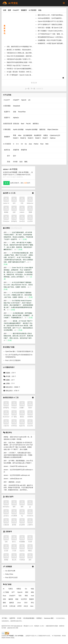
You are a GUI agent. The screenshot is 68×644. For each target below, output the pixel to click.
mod (32, 596)
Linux (19, 603)
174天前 (10, 321)
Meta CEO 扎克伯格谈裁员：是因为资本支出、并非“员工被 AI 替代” (29, 56)
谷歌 (4, 599)
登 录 (7, 183)
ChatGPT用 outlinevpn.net (18, 466)
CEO (26, 603)
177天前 (10, 333)
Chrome (8, 638)
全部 (5, 10)
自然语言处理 (8, 124)
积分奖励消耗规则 (29, 618)
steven (6, 466)
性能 (32, 589)
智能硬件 (24, 10)
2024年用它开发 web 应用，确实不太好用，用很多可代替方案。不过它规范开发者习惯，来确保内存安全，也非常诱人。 (18, 488)
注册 (25, 183)
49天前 (9, 243)
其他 (40, 10)
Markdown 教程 (49, 618)
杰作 (5, 232)
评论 (32, 603)
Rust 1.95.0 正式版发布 (13, 360)
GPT (13, 592)
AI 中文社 (10, 3)
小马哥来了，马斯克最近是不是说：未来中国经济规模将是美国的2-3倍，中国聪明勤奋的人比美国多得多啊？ (18, 455)
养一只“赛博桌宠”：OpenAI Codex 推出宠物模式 (23, 75)
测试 (27, 592)
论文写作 (24, 599)
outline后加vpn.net (16, 479)
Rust (4, 596)
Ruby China (9, 574)
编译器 (11, 599)
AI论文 (26, 606)
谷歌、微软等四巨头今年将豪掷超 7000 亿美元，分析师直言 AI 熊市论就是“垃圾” (33, 47)
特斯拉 (19, 589)
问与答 (19, 618)
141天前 (10, 313)
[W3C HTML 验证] (6, 633)
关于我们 (5, 618)
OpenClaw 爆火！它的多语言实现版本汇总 (19, 351)
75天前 (9, 268)
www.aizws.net (18, 626)
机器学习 (7, 112)
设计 (8, 156)
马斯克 (10, 589)
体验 (32, 592)
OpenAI (20, 592)
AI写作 (19, 606)
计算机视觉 (7, 129)
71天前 (9, 253)
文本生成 (12, 606)
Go (26, 589)
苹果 (26, 596)
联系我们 (39, 618)
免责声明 (12, 618)
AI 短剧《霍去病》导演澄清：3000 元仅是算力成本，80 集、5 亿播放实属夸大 (32, 72)
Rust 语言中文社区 (11, 577)
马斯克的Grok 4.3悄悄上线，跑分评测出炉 (21, 53)
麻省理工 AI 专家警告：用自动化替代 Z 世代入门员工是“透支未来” (28, 50)
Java (32, 606)
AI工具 (5, 606)
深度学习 (7, 118)
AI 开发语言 (33, 10)
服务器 (12, 603)
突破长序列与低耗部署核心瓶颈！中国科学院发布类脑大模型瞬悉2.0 (29, 62)
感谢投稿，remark (14, 482)
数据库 (32, 599)
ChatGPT (16, 10)
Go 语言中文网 (10, 571)
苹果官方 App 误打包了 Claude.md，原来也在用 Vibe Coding (27, 65)
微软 (4, 603)
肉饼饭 (6, 437)
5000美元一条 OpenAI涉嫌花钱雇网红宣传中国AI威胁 (24, 69)
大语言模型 (7, 106)
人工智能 (6, 592)
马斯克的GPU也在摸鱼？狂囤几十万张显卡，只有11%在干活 (27, 59)
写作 (20, 596)
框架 (17, 599)
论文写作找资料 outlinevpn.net (20, 475)
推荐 (9, 10)
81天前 (9, 282)
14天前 (9, 232)
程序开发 (7, 150)
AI (4, 589)
